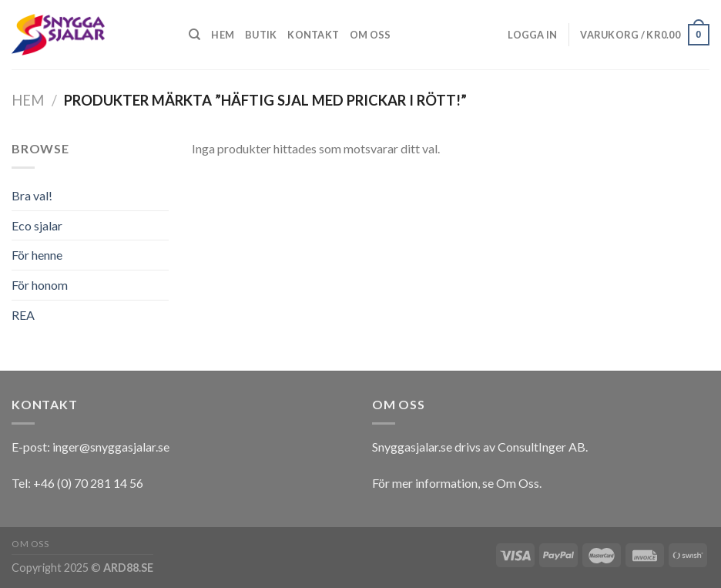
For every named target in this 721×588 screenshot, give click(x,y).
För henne (37, 255)
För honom (40, 285)
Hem (223, 35)
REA (23, 315)
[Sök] (195, 35)
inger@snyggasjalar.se (111, 447)
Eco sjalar (37, 225)
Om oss (371, 35)
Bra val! (32, 195)
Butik (261, 35)
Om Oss (518, 483)
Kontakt (313, 35)
